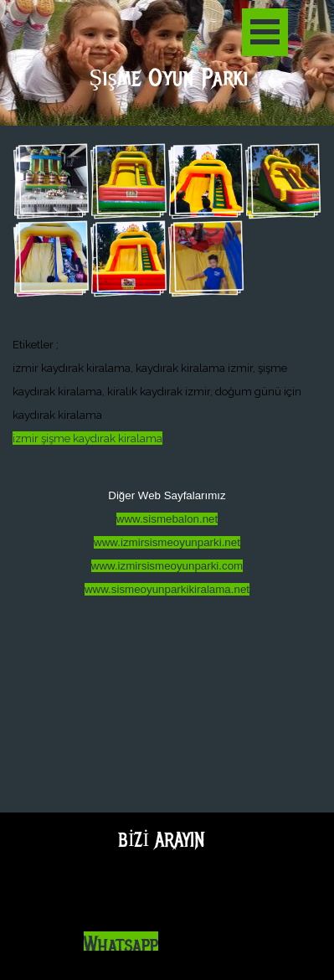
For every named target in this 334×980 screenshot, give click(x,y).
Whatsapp (121, 945)
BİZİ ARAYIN (162, 840)
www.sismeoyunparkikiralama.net (167, 589)
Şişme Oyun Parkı (168, 78)
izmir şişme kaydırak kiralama (87, 438)
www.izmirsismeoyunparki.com (167, 566)
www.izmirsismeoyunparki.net (167, 542)
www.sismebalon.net (167, 519)
